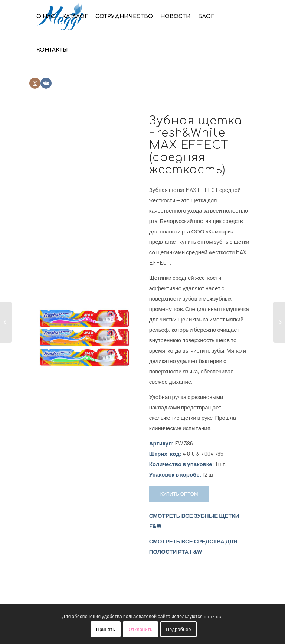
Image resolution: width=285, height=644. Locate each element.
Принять (106, 629)
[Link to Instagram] (35, 83)
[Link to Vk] (46, 83)
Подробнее (178, 629)
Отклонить (140, 629)
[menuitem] (46, 17)
